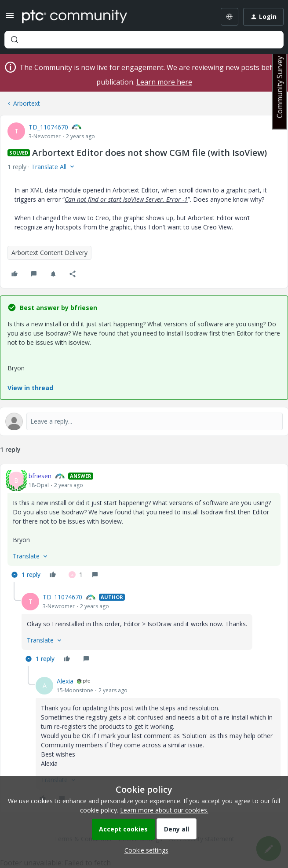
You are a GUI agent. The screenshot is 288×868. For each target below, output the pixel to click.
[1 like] (76, 575)
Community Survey (280, 87)
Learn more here (164, 82)
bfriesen (40, 476)
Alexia (65, 681)
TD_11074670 (48, 127)
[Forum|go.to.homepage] (75, 17)
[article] (144, 526)
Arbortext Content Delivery (49, 253)
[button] (10, 18)
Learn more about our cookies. (164, 810)
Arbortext (27, 103)
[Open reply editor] (144, 421)
